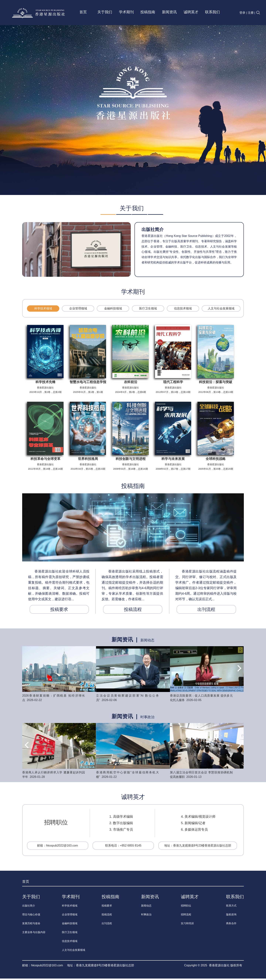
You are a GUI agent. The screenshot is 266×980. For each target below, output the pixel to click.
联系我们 (212, 12)
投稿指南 (148, 12)
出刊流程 (206, 611)
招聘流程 (186, 916)
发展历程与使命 (31, 925)
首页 (83, 12)
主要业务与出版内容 (34, 934)
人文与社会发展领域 (221, 310)
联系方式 (231, 907)
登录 (242, 13)
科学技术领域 (43, 310)
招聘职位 (186, 907)
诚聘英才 (191, 12)
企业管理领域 (78, 310)
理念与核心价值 (31, 916)
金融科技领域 (113, 310)
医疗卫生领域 (148, 310)
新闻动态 (147, 642)
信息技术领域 (183, 310)
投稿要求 (59, 611)
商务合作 (231, 925)
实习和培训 (187, 925)
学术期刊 (126, 12)
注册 (251, 13)
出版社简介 (153, 231)
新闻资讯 (169, 12)
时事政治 (147, 718)
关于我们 (105, 12)
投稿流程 (133, 611)
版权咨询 (231, 916)
